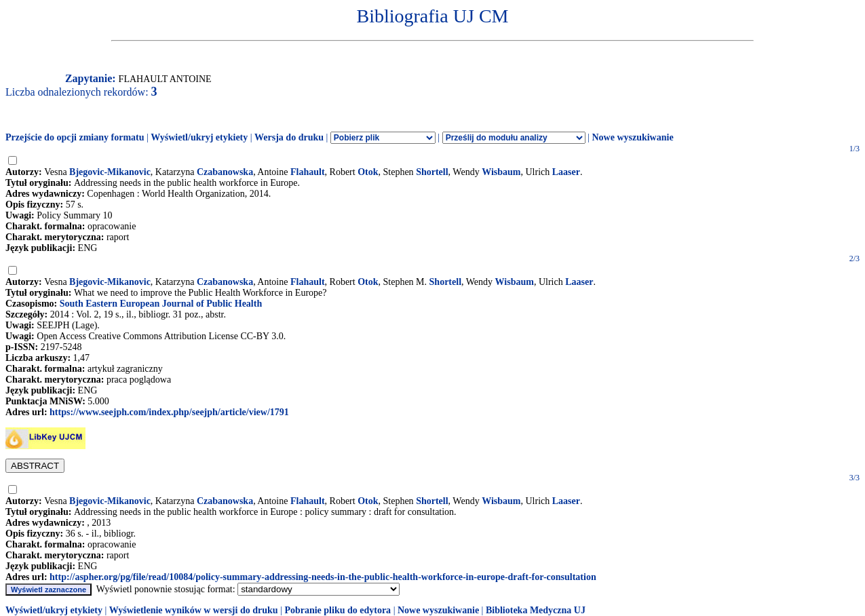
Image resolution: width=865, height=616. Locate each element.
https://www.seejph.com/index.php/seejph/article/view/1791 (169, 412)
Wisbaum (501, 172)
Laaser (566, 172)
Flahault (308, 172)
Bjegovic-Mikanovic (110, 172)
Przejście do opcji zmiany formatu (75, 137)
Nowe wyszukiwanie (632, 137)
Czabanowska (225, 172)
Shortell (432, 172)
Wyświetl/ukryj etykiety (199, 137)
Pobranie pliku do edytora (338, 610)
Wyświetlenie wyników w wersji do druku (194, 610)
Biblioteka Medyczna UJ (536, 610)
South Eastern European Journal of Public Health (161, 304)
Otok (368, 172)
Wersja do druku (289, 137)
